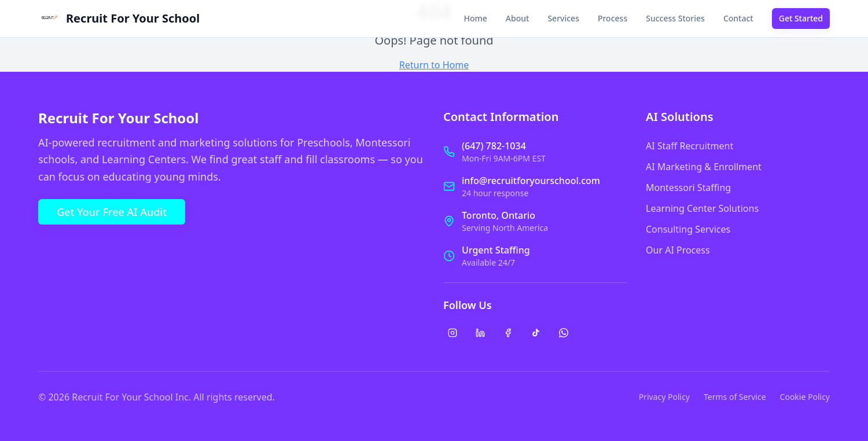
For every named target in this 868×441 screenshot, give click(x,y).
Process (613, 18)
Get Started (801, 18)
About (518, 18)
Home (476, 18)
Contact (738, 18)
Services (563, 18)
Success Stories (675, 18)
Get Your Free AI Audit (112, 212)
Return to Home (434, 65)
